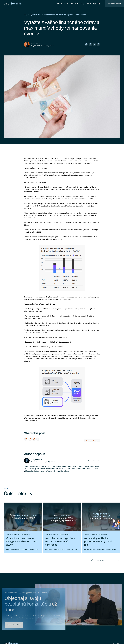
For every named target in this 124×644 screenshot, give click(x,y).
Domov (59, 4)
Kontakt (89, 4)
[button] (74, 4)
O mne (66, 4)
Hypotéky (97, 4)
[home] (13, 4)
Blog (82, 4)
